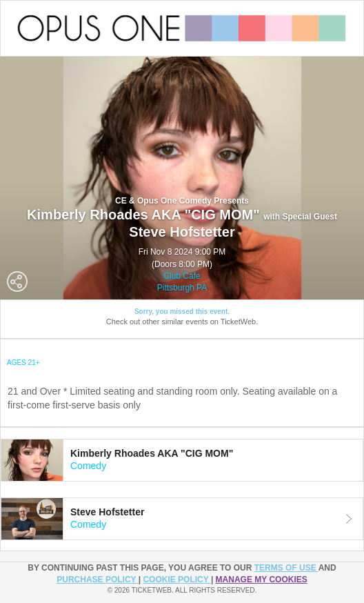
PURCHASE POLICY (97, 580)
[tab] (182, 460)
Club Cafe (182, 276)
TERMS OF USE (286, 568)
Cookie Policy (176, 580)
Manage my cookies (262, 580)
